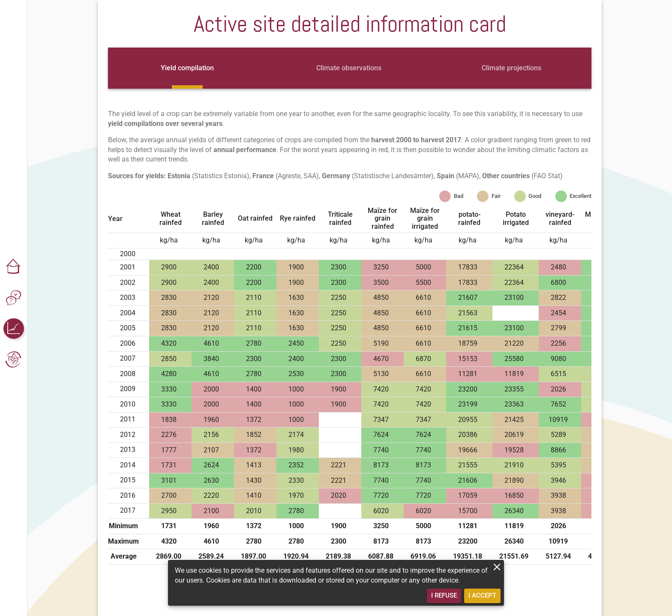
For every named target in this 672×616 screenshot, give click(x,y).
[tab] (187, 68)
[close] (497, 567)
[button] (14, 267)
